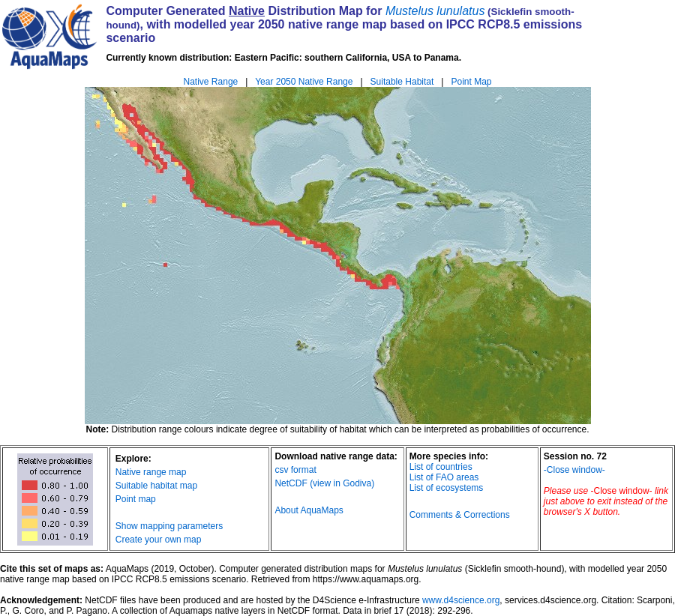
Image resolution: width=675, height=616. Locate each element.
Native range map (151, 472)
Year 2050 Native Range (304, 82)
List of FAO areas (444, 477)
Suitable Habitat (402, 82)
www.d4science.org (461, 600)
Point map (136, 499)
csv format (295, 470)
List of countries (441, 467)
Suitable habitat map (156, 486)
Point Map (471, 82)
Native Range (211, 82)
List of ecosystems (447, 488)
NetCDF (291, 483)
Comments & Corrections (460, 515)
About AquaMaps (309, 510)
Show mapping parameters (169, 526)
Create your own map (159, 540)
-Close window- (574, 470)
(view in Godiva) (342, 483)
